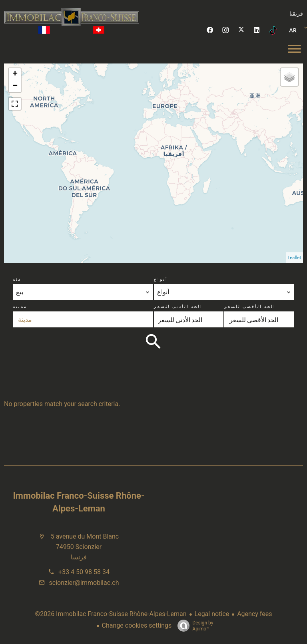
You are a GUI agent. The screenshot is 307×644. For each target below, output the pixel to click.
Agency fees (254, 614)
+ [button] (15, 74)
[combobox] (83, 292)
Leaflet (294, 258)
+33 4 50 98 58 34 (84, 572)
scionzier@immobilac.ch (84, 583)
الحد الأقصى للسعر (250, 306)
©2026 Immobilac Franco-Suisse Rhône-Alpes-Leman (111, 614)
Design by (193, 626)
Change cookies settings (137, 625)
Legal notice (212, 614)
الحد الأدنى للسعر (178, 306)
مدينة (20, 306)
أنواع (161, 279)
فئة (17, 279)
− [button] (15, 86)
